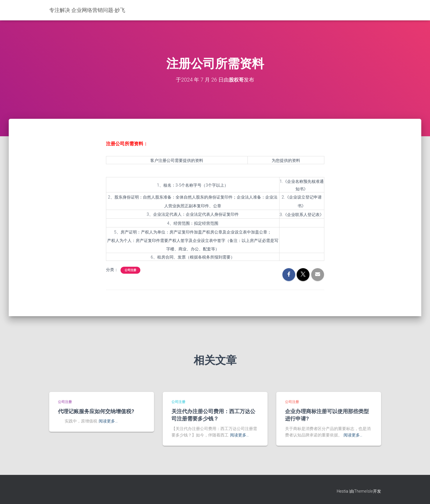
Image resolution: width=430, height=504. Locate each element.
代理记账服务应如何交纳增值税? (96, 411)
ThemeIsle (363, 491)
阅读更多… (108, 421)
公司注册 (130, 270)
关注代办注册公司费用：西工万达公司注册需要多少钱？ (213, 415)
